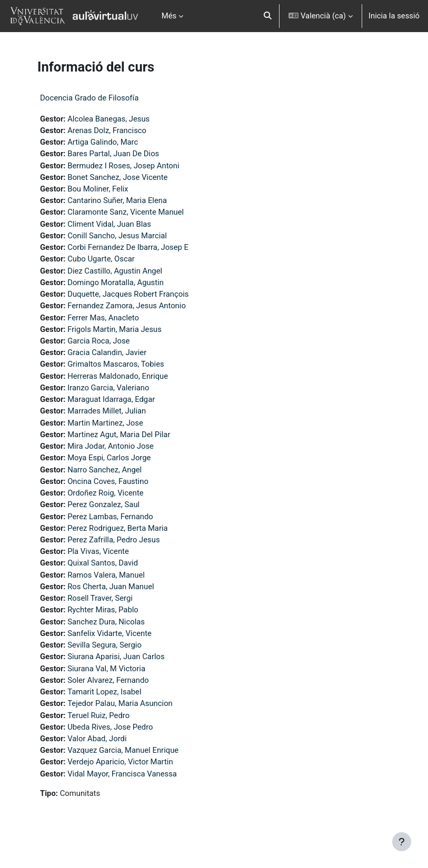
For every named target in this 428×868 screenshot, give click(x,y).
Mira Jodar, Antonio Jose (111, 446)
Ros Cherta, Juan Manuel (111, 587)
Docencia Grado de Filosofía (89, 98)
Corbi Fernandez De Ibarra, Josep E (128, 247)
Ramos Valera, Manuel (106, 575)
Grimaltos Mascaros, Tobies (116, 364)
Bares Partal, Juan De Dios (113, 154)
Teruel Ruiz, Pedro (98, 715)
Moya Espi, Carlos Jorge (109, 458)
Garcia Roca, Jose (98, 341)
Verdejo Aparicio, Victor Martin (120, 762)
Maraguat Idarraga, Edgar (111, 399)
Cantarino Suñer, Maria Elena (117, 200)
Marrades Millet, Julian (107, 411)
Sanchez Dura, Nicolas (106, 622)
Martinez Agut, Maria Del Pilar (119, 435)
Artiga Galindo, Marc (103, 142)
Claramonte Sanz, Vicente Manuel (126, 212)
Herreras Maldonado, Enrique (118, 376)
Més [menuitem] (169, 16)
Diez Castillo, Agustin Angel (115, 271)
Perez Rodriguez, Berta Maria (117, 528)
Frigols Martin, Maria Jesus (115, 329)
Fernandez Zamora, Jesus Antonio (127, 306)
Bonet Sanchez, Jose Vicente (117, 177)
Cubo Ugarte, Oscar (101, 259)
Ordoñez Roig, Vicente (106, 493)
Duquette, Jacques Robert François (128, 294)
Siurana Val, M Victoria (106, 669)
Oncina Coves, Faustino (108, 481)
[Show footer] (402, 842)
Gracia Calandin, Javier (107, 352)
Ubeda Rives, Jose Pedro (110, 727)
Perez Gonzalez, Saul (103, 504)
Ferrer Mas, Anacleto (103, 318)
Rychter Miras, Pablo (103, 610)
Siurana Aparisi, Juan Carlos (116, 657)
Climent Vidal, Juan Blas (109, 224)
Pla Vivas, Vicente (98, 551)
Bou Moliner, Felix (98, 189)
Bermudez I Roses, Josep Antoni (123, 166)
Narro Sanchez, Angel (104, 470)
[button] (268, 16)
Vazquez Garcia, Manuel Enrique (123, 750)
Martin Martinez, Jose (105, 423)
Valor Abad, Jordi (97, 739)
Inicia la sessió (394, 16)
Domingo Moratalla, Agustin (116, 282)
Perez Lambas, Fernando (110, 517)
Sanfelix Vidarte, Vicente (110, 633)
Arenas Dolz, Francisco (107, 130)
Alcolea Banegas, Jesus (108, 119)
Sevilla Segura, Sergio (104, 645)
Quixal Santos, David (103, 563)
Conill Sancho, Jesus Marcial (117, 236)
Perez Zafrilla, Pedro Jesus (113, 540)
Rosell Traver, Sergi (100, 598)
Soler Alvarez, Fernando (108, 680)
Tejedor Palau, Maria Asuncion (120, 703)
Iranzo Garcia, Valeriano (108, 388)
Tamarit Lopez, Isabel (104, 692)
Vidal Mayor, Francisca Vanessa (122, 774)
